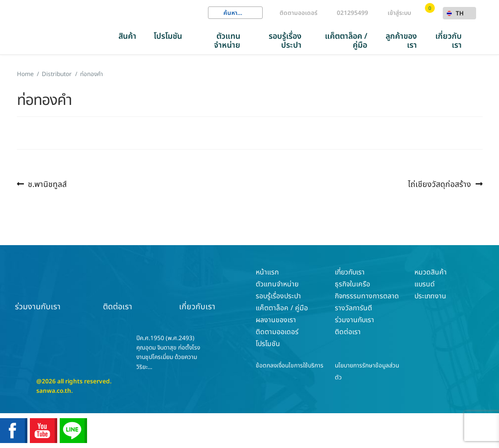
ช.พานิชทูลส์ (47, 184)
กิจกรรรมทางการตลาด (367, 296)
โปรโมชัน (168, 36)
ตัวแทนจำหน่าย (227, 41)
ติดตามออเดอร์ (299, 13)
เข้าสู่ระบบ (399, 13)
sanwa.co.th (54, 391)
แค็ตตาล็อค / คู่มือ (346, 41)
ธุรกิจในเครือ (352, 284)
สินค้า (127, 36)
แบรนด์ (425, 284)
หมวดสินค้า (431, 272)
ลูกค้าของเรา (401, 41)
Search (215, 13)
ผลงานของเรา (276, 320)
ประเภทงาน (430, 296)
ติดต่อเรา (117, 289)
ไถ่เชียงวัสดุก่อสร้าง (440, 184)
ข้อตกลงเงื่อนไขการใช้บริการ (290, 365)
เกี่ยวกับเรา (449, 41)
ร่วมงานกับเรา (38, 289)
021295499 (352, 13)
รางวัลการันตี (353, 308)
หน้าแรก (267, 272)
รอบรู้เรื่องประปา (285, 41)
